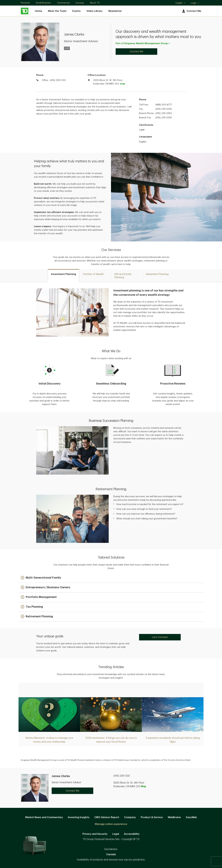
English (181, 3)
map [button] (122, 84)
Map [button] (144, 786)
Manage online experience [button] (111, 824)
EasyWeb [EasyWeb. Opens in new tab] (191, 817)
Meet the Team (57, 11)
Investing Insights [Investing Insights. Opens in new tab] (79, 817)
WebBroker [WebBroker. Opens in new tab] (174, 817)
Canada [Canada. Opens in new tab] (111, 854)
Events (76, 11)
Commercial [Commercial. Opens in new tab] (63, 3)
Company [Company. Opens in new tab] (130, 817)
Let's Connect (160, 637)
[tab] (64, 276)
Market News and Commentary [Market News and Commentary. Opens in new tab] (44, 817)
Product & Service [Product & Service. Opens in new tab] (152, 817)
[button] (41, 578)
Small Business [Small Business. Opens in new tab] (43, 3)
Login (195, 3)
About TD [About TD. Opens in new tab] (95, 3)
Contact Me (191, 11)
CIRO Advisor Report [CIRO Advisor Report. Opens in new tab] (107, 817)
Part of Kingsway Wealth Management (143, 43)
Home (39, 11)
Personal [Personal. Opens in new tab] (25, 3)
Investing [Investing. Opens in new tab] (80, 3)
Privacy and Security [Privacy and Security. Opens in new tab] (95, 834)
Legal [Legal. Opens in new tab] (116, 834)
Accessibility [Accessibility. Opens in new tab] (132, 834)
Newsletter (115, 11)
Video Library (95, 11)
